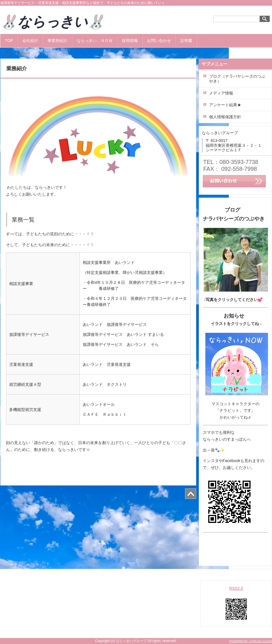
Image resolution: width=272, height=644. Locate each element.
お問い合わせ (159, 41)
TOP (9, 41)
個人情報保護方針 (225, 117)
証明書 (186, 41)
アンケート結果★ (225, 105)
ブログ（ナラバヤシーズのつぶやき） (237, 79)
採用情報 (130, 41)
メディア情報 (221, 93)
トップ (6, 53)
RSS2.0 (236, 588)
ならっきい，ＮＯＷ (95, 41)
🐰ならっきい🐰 (59, 22)
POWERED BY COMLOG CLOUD (250, 641)
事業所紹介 (57, 41)
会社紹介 (30, 41)
